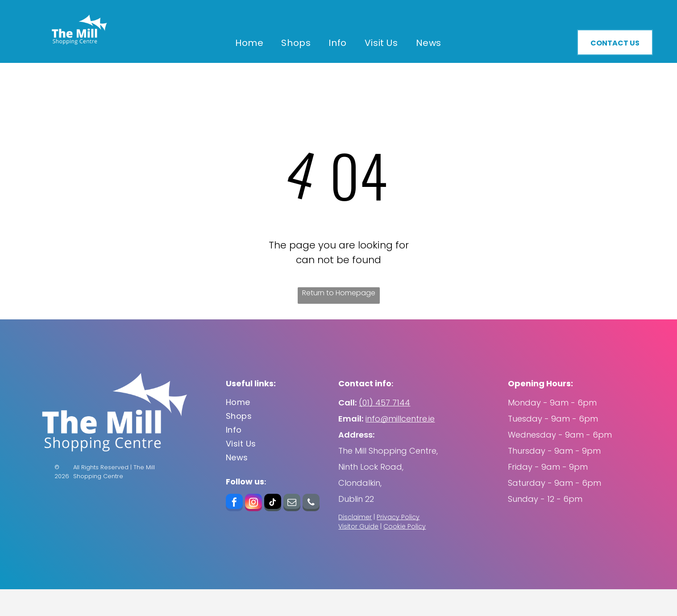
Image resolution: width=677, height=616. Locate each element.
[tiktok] (273, 504)
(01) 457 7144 (384, 403)
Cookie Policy (405, 526)
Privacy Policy (398, 517)
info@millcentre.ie (400, 419)
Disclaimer (355, 517)
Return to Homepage (339, 293)
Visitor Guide (358, 526)
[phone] (311, 504)
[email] (292, 504)
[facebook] (234, 504)
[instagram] (253, 504)
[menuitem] (249, 43)
